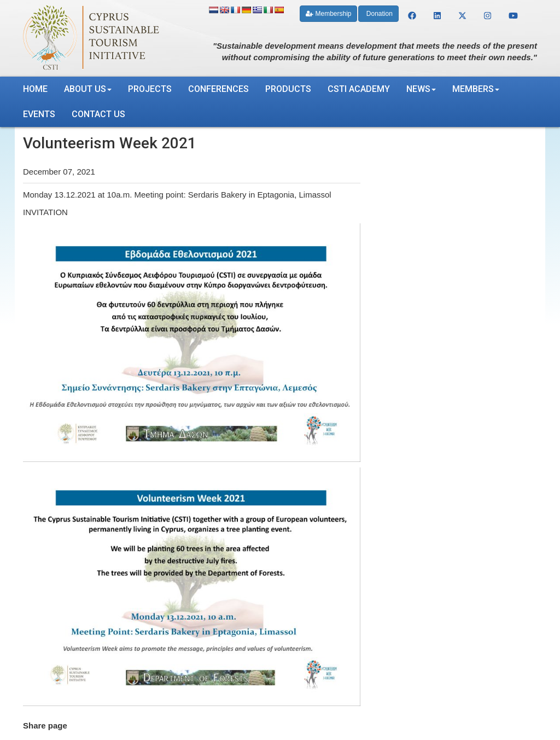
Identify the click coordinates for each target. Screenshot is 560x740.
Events (39, 114)
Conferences (218, 89)
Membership (328, 14)
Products (288, 89)
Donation (378, 14)
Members (476, 89)
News (421, 89)
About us (88, 89)
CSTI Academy (359, 89)
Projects (150, 89)
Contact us (98, 114)
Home (35, 89)
